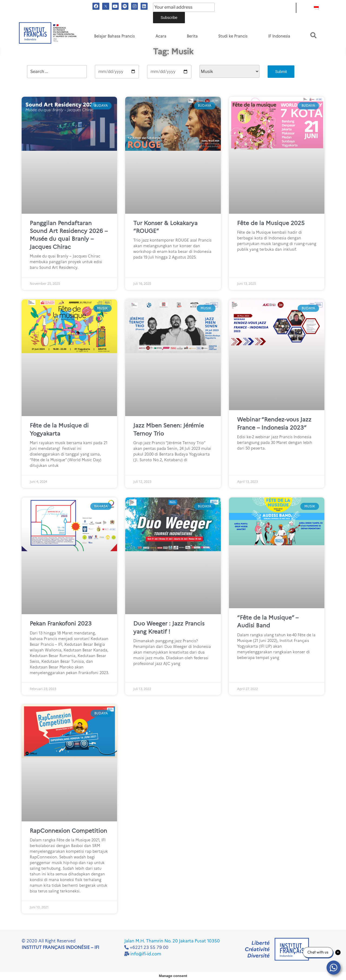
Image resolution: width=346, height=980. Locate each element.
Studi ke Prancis (233, 36)
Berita (192, 36)
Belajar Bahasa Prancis (114, 36)
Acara (161, 36)
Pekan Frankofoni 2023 (61, 623)
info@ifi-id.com (146, 954)
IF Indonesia (279, 36)
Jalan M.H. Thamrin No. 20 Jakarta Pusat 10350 (172, 941)
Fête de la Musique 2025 (271, 223)
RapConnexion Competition (68, 831)
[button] (313, 35)
